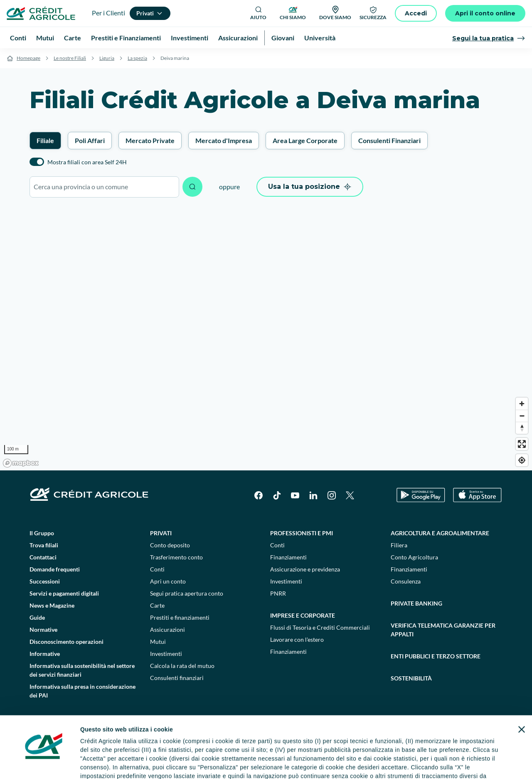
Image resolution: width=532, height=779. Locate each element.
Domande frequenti (55, 569)
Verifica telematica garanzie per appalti (443, 630)
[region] (266, 338)
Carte (157, 605)
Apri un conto (168, 581)
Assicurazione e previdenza (305, 569)
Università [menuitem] (320, 38)
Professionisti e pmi (302, 533)
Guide (37, 617)
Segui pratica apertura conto (187, 593)
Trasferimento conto (176, 557)
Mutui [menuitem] (45, 38)
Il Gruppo (42, 533)
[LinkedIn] (313, 495)
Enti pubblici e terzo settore (436, 656)
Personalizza (377, 758)
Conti (157, 569)
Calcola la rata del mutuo (182, 666)
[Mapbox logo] (21, 463)
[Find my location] (522, 460)
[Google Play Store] (421, 495)
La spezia (137, 58)
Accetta (464, 758)
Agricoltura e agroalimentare (440, 533)
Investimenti (166, 654)
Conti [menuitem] (18, 38)
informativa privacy (216, 738)
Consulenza (406, 581)
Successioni (45, 581)
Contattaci (43, 557)
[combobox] (104, 187)
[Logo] (41, 13)
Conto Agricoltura (414, 557)
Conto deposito (170, 545)
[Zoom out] (522, 416)
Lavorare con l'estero (297, 639)
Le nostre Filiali (70, 58)
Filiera (399, 545)
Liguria (107, 58)
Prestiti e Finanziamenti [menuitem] (126, 38)
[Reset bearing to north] (522, 428)
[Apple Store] (477, 495)
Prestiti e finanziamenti (180, 617)
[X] (350, 495)
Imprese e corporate (303, 615)
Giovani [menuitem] (283, 38)
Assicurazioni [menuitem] (238, 38)
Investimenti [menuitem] (190, 38)
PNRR (278, 593)
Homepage (28, 58)
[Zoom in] (522, 404)
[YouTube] (295, 495)
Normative (43, 629)
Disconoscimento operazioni (66, 642)
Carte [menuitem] (73, 38)
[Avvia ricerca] (192, 187)
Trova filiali (44, 545)
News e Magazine (52, 605)
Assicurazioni (167, 629)
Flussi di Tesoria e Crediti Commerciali (320, 627)
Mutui (158, 642)
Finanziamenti (288, 557)
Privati (161, 533)
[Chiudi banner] (522, 683)
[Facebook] (259, 495)
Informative (45, 654)
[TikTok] (277, 495)
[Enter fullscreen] (522, 444)
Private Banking (416, 603)
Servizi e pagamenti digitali (64, 593)
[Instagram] (332, 495)
